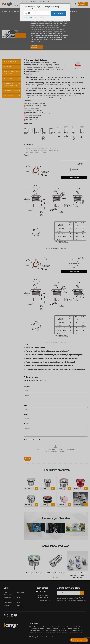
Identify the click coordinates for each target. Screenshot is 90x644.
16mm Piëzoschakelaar (47, 489)
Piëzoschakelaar (9, 79)
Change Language (59, 13)
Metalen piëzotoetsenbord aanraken (80, 505)
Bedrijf (26, 415)
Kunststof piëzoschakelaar (63, 505)
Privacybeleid (20, 592)
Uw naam (27, 387)
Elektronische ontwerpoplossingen (11, 85)
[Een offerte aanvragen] (79, 640)
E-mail (26, 396)
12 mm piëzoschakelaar (31, 489)
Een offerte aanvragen (81, 4)
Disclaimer (7, 605)
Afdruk (18, 603)
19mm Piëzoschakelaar (63, 489)
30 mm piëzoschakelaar (47, 505)
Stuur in (28, 459)
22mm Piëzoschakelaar (80, 489)
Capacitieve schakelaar (12, 90)
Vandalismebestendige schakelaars (11, 73)
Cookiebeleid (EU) (9, 603)
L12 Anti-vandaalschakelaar (56, 573)
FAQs (18, 598)
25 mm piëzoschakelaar (31, 505)
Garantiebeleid (8, 595)
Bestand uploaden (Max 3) (32, 440)
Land (26, 405)
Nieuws (19, 595)
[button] (35, 49)
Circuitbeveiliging (10, 95)
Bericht (26, 424)
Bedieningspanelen (10, 62)
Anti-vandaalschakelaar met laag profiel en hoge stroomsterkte (77, 575)
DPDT (59, 96)
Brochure (78, 69)
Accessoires (8, 67)
